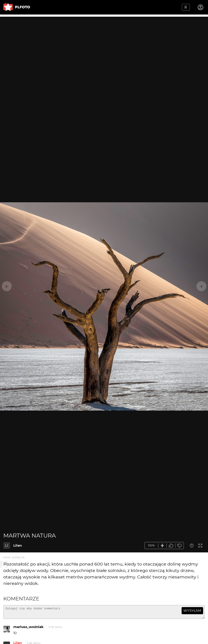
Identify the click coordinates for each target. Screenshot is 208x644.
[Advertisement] (104, 48)
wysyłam (192, 611)
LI (7, 545)
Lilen (18, 545)
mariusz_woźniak (28, 629)
